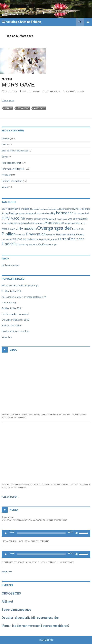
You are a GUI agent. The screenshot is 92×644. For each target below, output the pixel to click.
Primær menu (88, 22)
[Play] (6, 533)
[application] (46, 533)
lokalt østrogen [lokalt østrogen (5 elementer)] (9, 223)
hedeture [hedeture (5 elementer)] (30, 213)
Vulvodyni (7, 337)
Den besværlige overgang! (15, 314)
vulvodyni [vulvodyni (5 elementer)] (52, 245)
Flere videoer (11, 497)
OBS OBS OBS (11, 593)
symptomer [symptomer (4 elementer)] (7, 239)
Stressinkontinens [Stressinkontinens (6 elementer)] (66, 234)
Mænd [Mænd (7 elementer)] (5, 229)
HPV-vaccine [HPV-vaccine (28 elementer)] (13, 218)
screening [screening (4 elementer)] (51, 235)
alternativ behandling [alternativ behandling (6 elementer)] (19, 209)
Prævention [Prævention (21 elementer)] (36, 234)
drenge (8, 108)
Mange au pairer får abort (16, 520)
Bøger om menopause (16, 610)
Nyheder (6, 175)
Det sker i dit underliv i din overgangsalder (30, 618)
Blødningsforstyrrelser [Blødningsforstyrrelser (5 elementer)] (70, 209)
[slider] (41, 533)
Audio (5, 144)
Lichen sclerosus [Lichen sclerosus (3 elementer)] (60, 219)
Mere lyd (8, 572)
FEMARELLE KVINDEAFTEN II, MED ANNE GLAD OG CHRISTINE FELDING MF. (36, 415)
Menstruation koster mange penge (20, 285)
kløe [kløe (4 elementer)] (51, 219)
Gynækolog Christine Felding (21, 22)
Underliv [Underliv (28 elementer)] (10, 244)
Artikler (7, 79)
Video (5, 187)
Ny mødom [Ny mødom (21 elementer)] (27, 228)
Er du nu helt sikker (12, 325)
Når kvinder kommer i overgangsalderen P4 (24, 297)
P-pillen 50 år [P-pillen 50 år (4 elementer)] (78, 229)
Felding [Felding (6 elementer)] (13, 213)
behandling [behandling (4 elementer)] (54, 209)
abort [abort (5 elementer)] (5, 209)
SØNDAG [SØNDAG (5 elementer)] (18, 239)
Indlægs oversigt (10, 265)
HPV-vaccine (23, 108)
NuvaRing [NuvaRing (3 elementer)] (14, 229)
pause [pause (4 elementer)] (18, 235)
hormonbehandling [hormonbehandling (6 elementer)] (45, 213)
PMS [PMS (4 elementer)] (24, 235)
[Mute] (77, 533)
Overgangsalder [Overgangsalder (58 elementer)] (54, 228)
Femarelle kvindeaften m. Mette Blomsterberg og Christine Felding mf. (40, 484)
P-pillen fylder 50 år (12, 291)
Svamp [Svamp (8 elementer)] (80, 234)
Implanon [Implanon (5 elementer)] (30, 219)
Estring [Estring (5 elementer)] (5, 213)
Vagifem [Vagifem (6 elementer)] (42, 244)
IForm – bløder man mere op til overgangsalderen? (36, 626)
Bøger (5, 157)
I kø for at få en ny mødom (15, 331)
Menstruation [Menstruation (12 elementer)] (54, 223)
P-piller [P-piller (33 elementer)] (8, 234)
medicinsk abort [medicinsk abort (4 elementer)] (25, 223)
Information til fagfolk (13, 169)
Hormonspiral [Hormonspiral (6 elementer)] (81, 213)
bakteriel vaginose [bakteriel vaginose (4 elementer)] (40, 209)
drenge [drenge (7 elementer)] (86, 209)
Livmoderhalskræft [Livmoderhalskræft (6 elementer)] (78, 219)
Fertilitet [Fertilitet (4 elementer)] (21, 213)
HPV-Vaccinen (9, 302)
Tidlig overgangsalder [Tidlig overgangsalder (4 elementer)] (47, 239)
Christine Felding (31, 91)
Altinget (7, 601)
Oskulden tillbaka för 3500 (15, 320)
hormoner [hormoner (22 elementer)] (65, 213)
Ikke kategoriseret (11, 163)
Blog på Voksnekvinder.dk (15, 151)
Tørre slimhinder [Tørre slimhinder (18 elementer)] (71, 239)
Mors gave (18, 85)
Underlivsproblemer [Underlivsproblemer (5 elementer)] (28, 245)
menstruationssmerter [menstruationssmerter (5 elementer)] (76, 223)
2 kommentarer (66, 562)
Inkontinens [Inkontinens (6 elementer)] (42, 219)
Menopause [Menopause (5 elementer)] (38, 223)
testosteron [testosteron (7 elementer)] (30, 239)
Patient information (12, 181)
